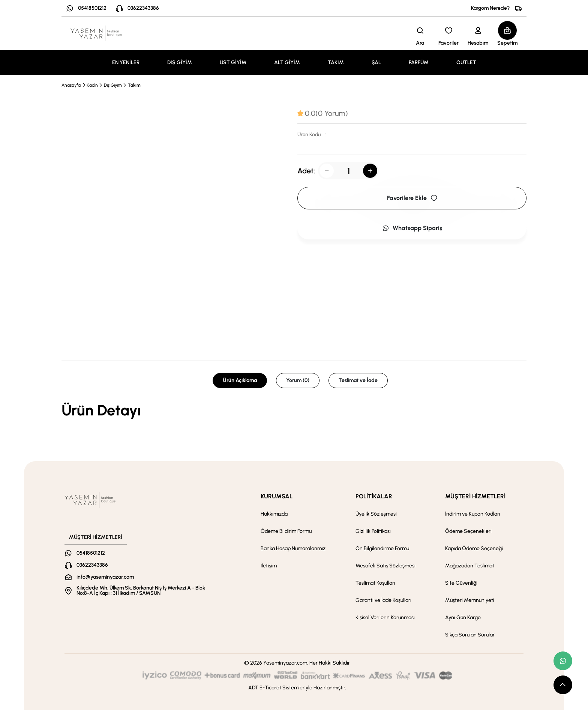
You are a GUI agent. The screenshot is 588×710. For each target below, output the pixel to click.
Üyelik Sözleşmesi (376, 514)
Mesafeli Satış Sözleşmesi (385, 566)
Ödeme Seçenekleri (468, 531)
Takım (134, 85)
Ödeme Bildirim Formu (286, 531)
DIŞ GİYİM (180, 62)
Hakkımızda (274, 514)
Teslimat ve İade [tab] (358, 380)
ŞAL (376, 62)
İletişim (269, 566)
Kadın (92, 85)
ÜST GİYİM (233, 62)
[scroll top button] (563, 685)
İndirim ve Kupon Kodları (473, 514)
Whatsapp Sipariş (412, 228)
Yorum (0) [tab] (298, 380)
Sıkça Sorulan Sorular (470, 635)
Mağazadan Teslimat (470, 566)
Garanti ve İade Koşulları (383, 600)
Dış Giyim (113, 85)
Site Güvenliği (461, 583)
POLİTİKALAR (374, 496)
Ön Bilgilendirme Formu (382, 548)
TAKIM (336, 62)
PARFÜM (419, 62)
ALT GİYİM (287, 62)
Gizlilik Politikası (373, 531)
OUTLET (466, 62)
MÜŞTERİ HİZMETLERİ (475, 496)
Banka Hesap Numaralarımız (293, 548)
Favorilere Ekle (412, 198)
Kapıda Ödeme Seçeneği (474, 548)
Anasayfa (71, 85)
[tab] (323, 113)
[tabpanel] (294, 410)
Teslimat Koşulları (375, 583)
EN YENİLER (126, 62)
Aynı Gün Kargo (463, 617)
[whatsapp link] (563, 661)
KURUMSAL (277, 496)
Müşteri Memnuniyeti (470, 600)
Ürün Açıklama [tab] (240, 380)
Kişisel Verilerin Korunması (385, 617)
